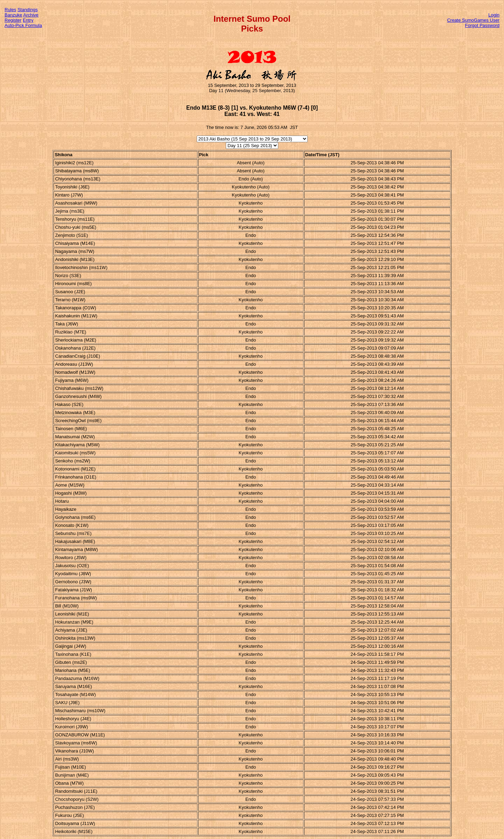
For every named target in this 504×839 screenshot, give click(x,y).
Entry (28, 20)
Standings (28, 10)
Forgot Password (482, 25)
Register (13, 20)
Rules (10, 10)
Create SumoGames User (473, 20)
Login (494, 15)
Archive (31, 15)
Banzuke (13, 15)
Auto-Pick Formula (23, 25)
